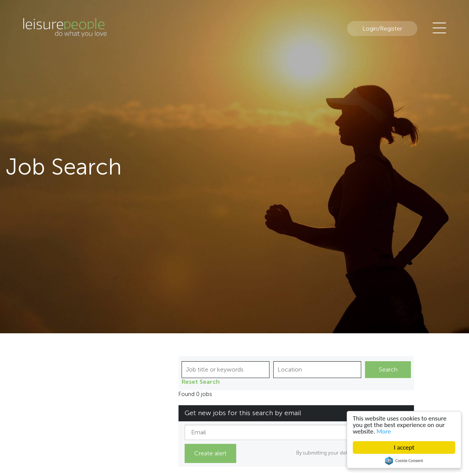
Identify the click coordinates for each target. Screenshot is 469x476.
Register (391, 29)
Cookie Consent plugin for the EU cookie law (404, 461)
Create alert (210, 453)
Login (370, 29)
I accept (404, 447)
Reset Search (201, 382)
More (384, 431)
